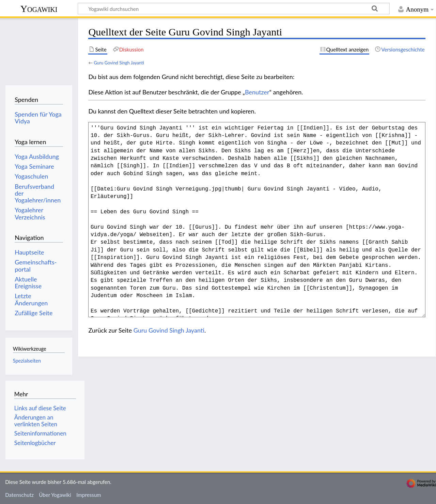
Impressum (89, 495)
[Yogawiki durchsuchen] (234, 9)
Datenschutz (19, 495)
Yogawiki (39, 9)
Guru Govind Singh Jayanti (119, 63)
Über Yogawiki (55, 495)
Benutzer (257, 92)
